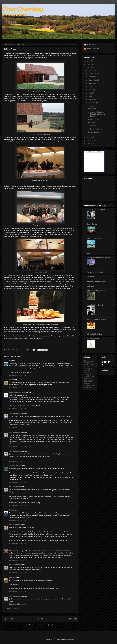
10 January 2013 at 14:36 (18, 409)
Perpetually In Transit (95, 305)
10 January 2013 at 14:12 (18, 388)
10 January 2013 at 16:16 (18, 428)
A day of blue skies (95, 129)
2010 (89, 143)
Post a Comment (12, 609)
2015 (89, 61)
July (90, 86)
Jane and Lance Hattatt (17, 392)
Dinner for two (93, 119)
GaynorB (12, 577)
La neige (91, 122)
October (92, 77)
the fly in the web (15, 466)
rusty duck (91, 286)
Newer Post (9, 619)
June (91, 90)
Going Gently (92, 224)
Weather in (90, 152)
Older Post (72, 619)
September (93, 80)
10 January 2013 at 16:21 (18, 447)
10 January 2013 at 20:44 (18, 520)
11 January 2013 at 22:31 (18, 604)
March (91, 99)
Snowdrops (92, 109)
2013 (89, 68)
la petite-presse (93, 339)
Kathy (11, 548)
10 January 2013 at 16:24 (18, 461)
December (93, 70)
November (93, 74)
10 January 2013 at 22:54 (18, 543)
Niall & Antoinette (15, 413)
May (90, 93)
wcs (88, 253)
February (92, 103)
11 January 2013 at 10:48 (18, 573)
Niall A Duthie (91, 45)
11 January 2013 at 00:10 (18, 560)
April (91, 96)
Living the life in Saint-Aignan (99, 258)
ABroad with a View (94, 334)
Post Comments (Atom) (45, 625)
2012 (89, 137)
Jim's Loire (91, 277)
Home (41, 619)
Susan (11, 380)
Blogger (72, 639)
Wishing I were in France (96, 320)
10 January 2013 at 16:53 (18, 506)
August (91, 83)
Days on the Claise (94, 238)
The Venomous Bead (95, 272)
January (92, 106)
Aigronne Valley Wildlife (96, 291)
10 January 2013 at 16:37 (18, 482)
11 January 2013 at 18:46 (18, 592)
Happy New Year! (95, 132)
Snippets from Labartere (96, 281)
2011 (89, 140)
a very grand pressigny (96, 210)
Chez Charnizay (22, 9)
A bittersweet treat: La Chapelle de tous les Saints (97, 114)
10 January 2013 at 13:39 (18, 375)
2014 (89, 64)
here (55, 140)
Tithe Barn (92, 126)
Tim (10, 361)
